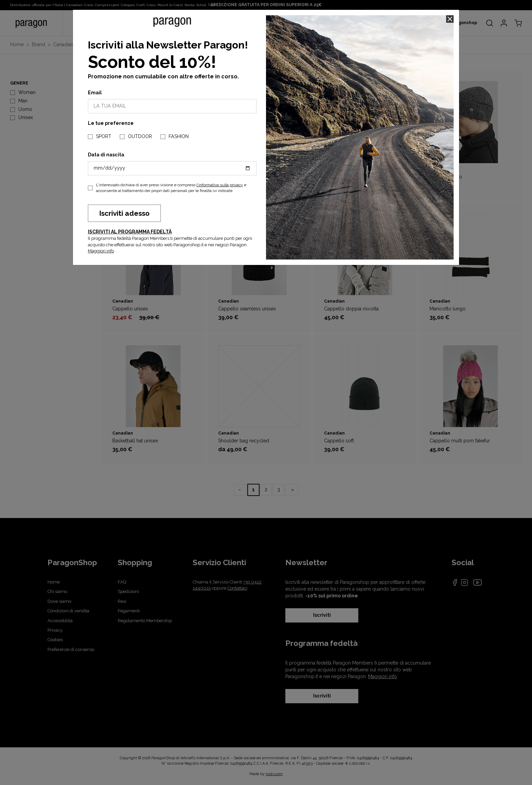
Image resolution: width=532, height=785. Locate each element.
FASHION (179, 136)
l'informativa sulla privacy (220, 185)
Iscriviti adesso (124, 213)
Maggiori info (101, 251)
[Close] (450, 19)
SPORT (104, 136)
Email (95, 93)
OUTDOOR (140, 136)
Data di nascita (106, 155)
